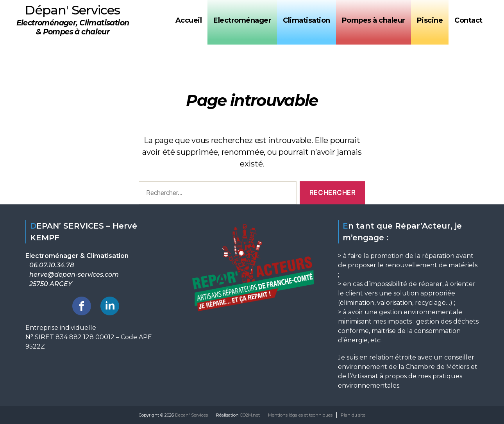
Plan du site (353, 415)
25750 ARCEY (51, 284)
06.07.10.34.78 (52, 265)
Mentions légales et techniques (300, 415)
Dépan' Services (72, 10)
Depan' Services (191, 415)
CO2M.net (250, 415)
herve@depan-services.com (74, 275)
